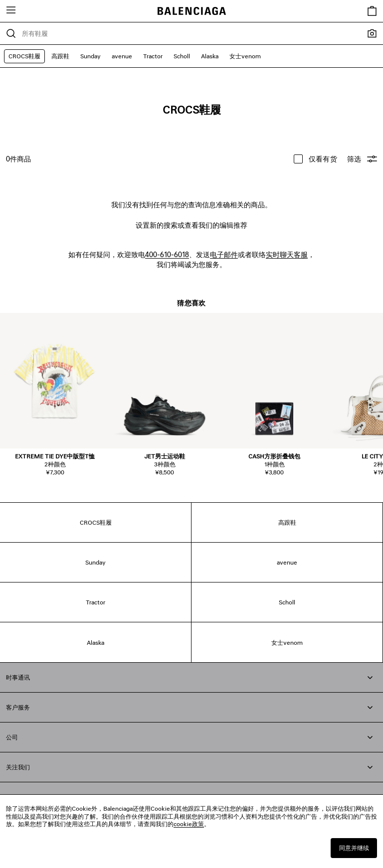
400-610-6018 (167, 254)
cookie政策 (189, 824)
